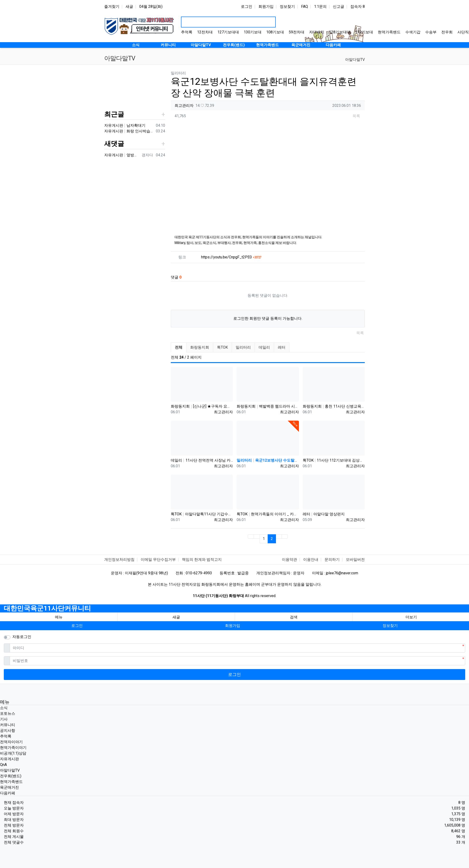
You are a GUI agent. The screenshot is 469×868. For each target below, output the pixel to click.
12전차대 (205, 32)
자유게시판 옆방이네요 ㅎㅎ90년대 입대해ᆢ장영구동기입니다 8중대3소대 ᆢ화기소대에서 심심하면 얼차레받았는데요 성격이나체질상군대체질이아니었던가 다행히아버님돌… (122, 155)
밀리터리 (243, 347)
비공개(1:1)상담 (13, 753)
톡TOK (222, 347)
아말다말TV (355, 60)
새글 (129, 7)
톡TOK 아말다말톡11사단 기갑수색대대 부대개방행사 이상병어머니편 (202, 514)
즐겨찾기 (112, 7)
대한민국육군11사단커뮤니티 (47, 608)
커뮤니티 (8, 725)
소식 (4, 708)
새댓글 (114, 144)
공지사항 (8, 731)
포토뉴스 (8, 713)
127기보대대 (228, 32)
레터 (282, 347)
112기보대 (364, 32)
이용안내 (311, 560)
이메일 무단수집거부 (158, 560)
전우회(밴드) (11, 776)
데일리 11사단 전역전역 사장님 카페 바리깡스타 (202, 460)
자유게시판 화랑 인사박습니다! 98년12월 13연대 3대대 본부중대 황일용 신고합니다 (129, 131)
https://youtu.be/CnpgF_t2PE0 (231, 257)
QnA (3, 765)
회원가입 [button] (233, 626)
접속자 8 (358, 7)
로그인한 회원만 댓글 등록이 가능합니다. (268, 318)
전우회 (447, 32)
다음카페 (8, 793)
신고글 (338, 7)
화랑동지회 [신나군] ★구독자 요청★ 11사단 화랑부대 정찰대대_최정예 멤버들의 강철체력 (202, 406)
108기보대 (275, 32)
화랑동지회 (200, 347)
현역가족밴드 (389, 32)
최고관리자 (184, 106)
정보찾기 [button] (390, 626)
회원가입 (266, 7)
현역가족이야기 (13, 748)
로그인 (247, 7)
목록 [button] (356, 116)
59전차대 (297, 32)
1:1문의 (320, 7)
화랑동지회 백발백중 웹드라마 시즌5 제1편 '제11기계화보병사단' (268, 406)
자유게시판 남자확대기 (125, 125)
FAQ (304, 7)
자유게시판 (9, 759)
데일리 (264, 347)
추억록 (187, 32)
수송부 (431, 32)
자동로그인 (22, 637)
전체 (179, 347)
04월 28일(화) (151, 7)
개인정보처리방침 (119, 560)
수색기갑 (413, 32)
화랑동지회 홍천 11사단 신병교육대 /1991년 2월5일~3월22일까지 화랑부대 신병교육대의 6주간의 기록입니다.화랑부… (334, 406)
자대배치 (317, 32)
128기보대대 (340, 32)
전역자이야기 (11, 742)
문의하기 (332, 560)
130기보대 (253, 32)
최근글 (114, 114)
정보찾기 (287, 7)
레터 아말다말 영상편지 (324, 514)
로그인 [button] (77, 626)
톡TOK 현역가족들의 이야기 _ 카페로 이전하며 (268, 514)
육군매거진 (9, 787)
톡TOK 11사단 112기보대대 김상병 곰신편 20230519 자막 (334, 460)
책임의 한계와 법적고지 (202, 560)
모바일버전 (355, 560)
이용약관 (289, 560)
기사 (4, 719)
